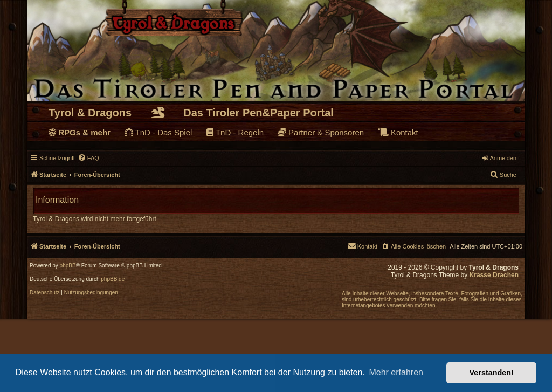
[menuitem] (88, 158)
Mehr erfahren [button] (396, 372)
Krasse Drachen (494, 275)
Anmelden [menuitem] (499, 158)
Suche (503, 174)
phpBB (68, 266)
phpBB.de (113, 279)
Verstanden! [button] (492, 373)
